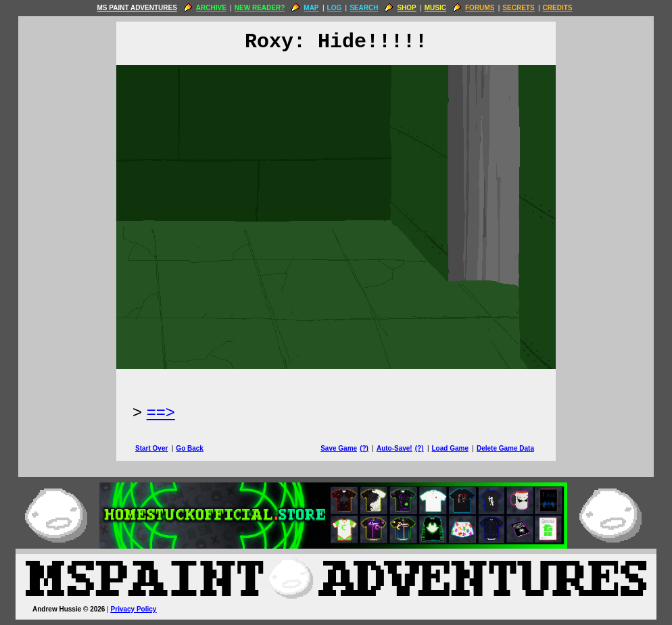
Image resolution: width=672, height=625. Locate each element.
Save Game (339, 448)
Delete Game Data (505, 448)
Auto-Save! (394, 448)
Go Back (190, 448)
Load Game (450, 448)
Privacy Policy (134, 609)
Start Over (151, 448)
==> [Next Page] (161, 412)
